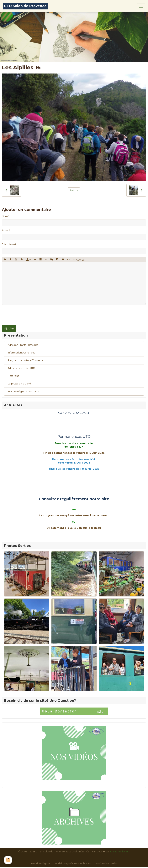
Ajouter (9, 328)
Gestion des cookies (106, 863)
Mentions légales (41, 863)
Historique (13, 376)
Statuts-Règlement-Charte (23, 391)
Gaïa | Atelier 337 (120, 852)
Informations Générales (21, 353)
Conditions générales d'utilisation (73, 863)
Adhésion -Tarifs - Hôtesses (23, 345)
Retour (74, 190)
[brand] (25, 6)
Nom (5, 216)
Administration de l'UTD (21, 368)
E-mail (6, 230)
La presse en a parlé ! (20, 384)
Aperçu (79, 260)
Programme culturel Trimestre (25, 360)
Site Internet (9, 244)
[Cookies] (8, 860)
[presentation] (31, 315)
